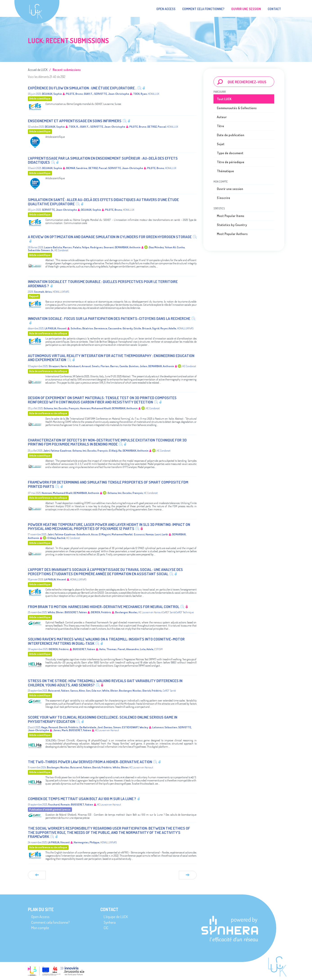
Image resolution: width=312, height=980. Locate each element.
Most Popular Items (231, 216)
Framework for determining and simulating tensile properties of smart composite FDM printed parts (108, 484)
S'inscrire (223, 198)
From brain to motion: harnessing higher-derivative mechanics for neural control (104, 607)
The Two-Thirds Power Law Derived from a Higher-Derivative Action (90, 762)
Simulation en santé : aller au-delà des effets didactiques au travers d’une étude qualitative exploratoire (103, 202)
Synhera (110, 922)
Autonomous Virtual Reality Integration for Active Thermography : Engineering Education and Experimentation (111, 358)
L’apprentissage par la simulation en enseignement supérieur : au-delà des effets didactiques (103, 160)
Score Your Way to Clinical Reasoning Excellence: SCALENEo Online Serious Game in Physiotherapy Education (103, 719)
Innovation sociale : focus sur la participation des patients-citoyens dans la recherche (109, 318)
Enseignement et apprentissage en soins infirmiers (75, 121)
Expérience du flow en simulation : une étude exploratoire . (82, 88)
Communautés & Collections (237, 108)
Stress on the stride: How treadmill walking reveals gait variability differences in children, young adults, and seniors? (105, 683)
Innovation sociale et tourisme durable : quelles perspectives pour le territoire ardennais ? (103, 284)
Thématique (225, 171)
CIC (106, 928)
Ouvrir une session (230, 189)
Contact (274, 9)
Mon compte (40, 928)
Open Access (166, 9)
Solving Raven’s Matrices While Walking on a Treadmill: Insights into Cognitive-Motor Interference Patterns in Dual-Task (106, 641)
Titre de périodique (231, 162)
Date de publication (231, 135)
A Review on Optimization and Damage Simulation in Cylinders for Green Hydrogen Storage (110, 237)
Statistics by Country (232, 225)
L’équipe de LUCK (116, 917)
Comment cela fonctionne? (203, 9)
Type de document (230, 153)
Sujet (221, 144)
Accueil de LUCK (38, 70)
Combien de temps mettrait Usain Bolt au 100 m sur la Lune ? (82, 799)
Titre (220, 126)
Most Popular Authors (232, 234)
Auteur (222, 117)
